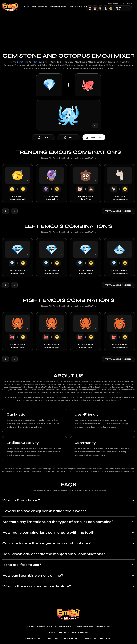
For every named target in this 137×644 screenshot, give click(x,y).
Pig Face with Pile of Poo (86, 198)
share (43, 137)
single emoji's (60, 7)
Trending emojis (80, 7)
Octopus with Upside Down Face (119, 346)
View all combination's (118, 211)
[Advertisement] (68, 31)
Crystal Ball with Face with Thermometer (51, 198)
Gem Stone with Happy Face (18, 272)
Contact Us (103, 626)
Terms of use (52, 638)
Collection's (41, 7)
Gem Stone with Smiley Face (85, 272)
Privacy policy (33, 638)
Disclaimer (106, 638)
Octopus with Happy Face (18, 346)
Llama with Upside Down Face (119, 198)
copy (68, 137)
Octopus (38, 62)
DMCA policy (90, 638)
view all (124, 8)
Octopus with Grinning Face (52, 346)
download (94, 137)
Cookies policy (71, 638)
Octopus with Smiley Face (85, 346)
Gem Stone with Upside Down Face (119, 272)
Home (27, 7)
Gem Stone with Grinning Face (52, 272)
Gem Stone (23, 62)
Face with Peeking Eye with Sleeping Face (18, 198)
